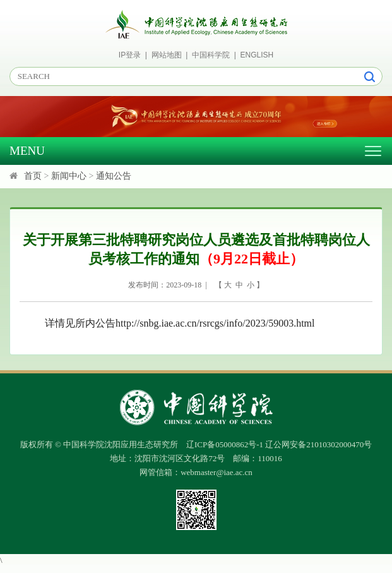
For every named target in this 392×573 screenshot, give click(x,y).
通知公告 (114, 176)
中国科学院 (211, 55)
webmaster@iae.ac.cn (217, 472)
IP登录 (130, 55)
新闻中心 (69, 176)
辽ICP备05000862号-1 (225, 444)
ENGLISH (257, 55)
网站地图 (167, 55)
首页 (33, 176)
